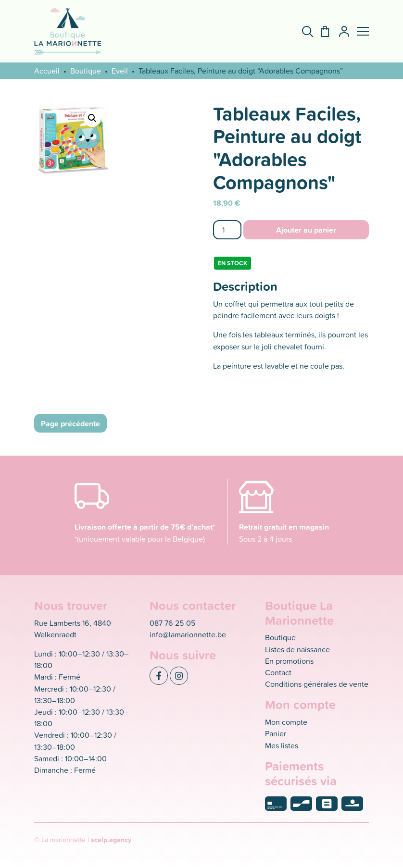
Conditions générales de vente (317, 684)
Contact (278, 672)
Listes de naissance (297, 649)
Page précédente (70, 423)
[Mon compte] (340, 31)
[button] (363, 31)
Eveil (120, 71)
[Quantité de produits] (227, 229)
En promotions (289, 661)
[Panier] (321, 31)
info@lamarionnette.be (188, 634)
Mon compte (286, 722)
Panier (276, 733)
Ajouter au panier (306, 230)
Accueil (47, 71)
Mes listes (282, 745)
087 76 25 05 (173, 623)
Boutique (86, 71)
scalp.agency (111, 840)
